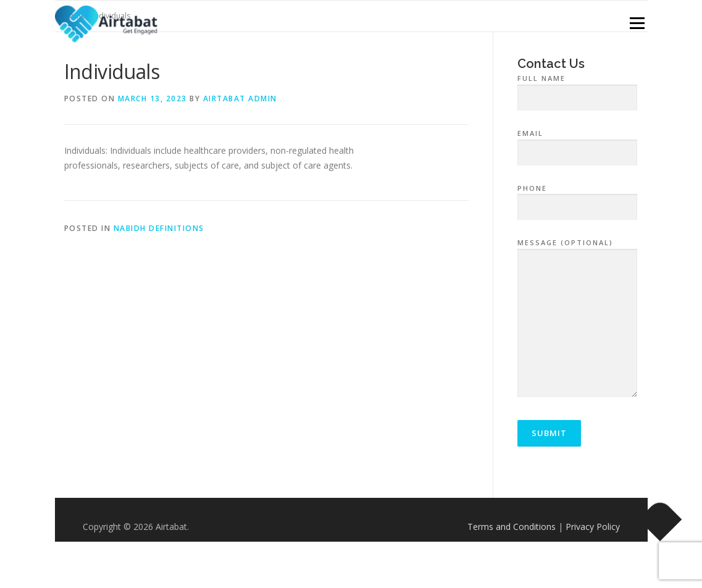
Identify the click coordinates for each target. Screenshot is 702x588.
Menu (637, 23)
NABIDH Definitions (159, 228)
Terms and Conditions (512, 527)
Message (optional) (578, 319)
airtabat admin (240, 99)
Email (578, 143)
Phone (578, 198)
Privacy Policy (593, 527)
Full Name (578, 88)
